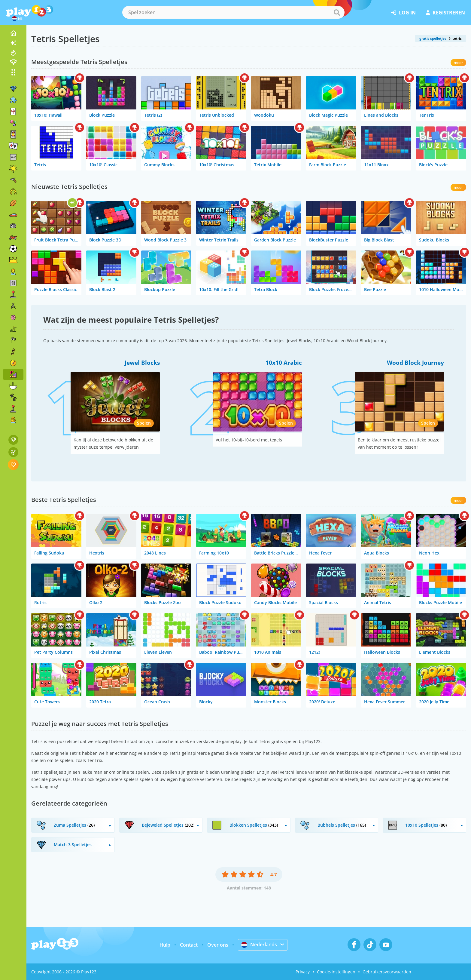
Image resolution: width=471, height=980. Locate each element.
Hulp (165, 945)
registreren (445, 13)
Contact (189, 945)
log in (403, 13)
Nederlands (259, 945)
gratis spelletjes (433, 38)
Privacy (303, 972)
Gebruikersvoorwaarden (387, 972)
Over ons (218, 945)
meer (458, 63)
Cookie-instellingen (336, 972)
